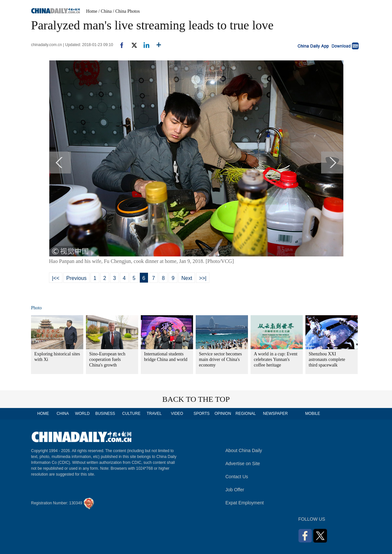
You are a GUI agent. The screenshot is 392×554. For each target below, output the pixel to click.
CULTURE (131, 414)
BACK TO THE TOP (196, 399)
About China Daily (244, 450)
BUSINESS (105, 414)
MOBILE (312, 414)
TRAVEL (154, 414)
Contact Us (237, 477)
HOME (43, 414)
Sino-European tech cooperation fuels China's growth (107, 359)
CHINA (63, 414)
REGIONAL (246, 414)
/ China (105, 11)
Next (187, 278)
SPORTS (201, 414)
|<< (56, 278)
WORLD (82, 414)
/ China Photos (126, 11)
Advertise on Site (243, 464)
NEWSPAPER (275, 414)
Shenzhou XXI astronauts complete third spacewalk (327, 359)
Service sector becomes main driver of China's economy (220, 359)
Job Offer (235, 490)
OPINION (223, 414)
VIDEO (177, 414)
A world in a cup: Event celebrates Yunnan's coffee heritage (276, 359)
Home (92, 11)
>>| (203, 278)
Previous (76, 278)
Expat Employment (245, 503)
